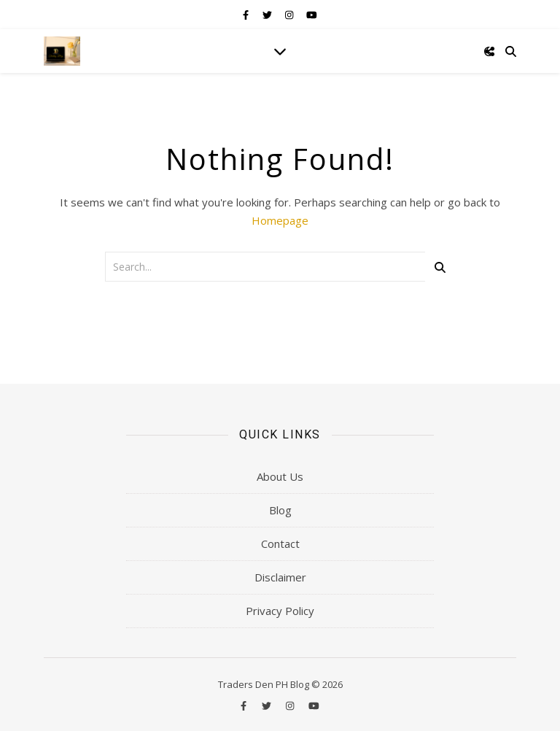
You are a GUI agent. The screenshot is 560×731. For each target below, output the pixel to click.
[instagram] (290, 15)
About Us (280, 476)
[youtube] (312, 15)
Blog (280, 510)
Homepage (280, 220)
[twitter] (268, 15)
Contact (280, 544)
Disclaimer (280, 577)
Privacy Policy (280, 611)
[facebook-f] (247, 15)
